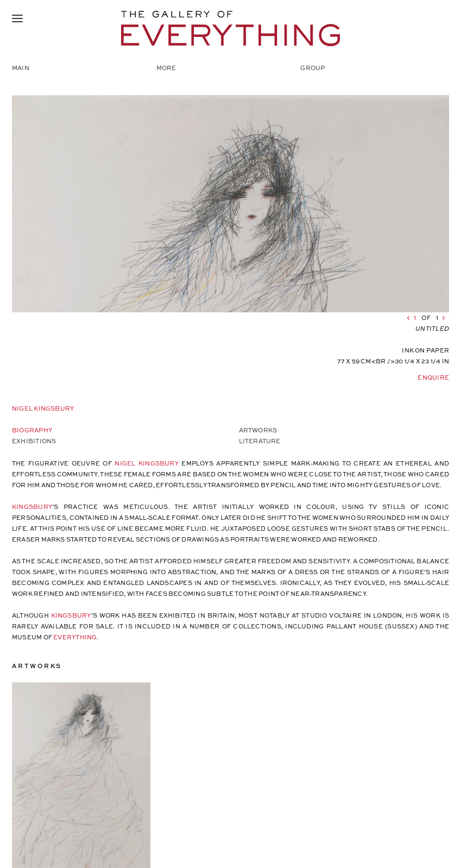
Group (312, 68)
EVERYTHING (75, 637)
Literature (260, 441)
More (166, 68)
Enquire (433, 377)
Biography (32, 430)
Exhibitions (34, 441)
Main (21, 68)
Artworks (258, 430)
